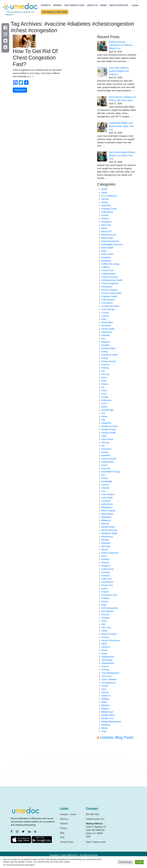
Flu (103, 387)
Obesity (105, 563)
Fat (103, 371)
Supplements (108, 657)
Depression (107, 332)
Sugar (104, 653)
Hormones (106, 449)
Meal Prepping (108, 511)
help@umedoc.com (95, 819)
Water (104, 702)
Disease (105, 345)
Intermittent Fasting (111, 472)
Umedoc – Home (68, 814)
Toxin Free (106, 676)
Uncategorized (108, 683)
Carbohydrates (108, 274)
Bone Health (107, 248)
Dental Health (108, 329)
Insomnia (106, 468)
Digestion (106, 342)
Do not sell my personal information (19, 865)
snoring (105, 637)
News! (104, 5)
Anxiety (105, 215)
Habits (104, 416)
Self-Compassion (110, 608)
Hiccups (105, 442)
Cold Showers (108, 300)
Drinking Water (108, 348)
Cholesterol (107, 287)
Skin (103, 624)
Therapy (105, 670)
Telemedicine (108, 663)
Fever (104, 378)
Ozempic (106, 572)
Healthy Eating (108, 429)
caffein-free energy (110, 264)
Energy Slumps (109, 361)
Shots (104, 621)
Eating (104, 352)
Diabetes (106, 335)
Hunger (105, 452)
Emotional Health (110, 355)
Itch (103, 475)
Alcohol (105, 199)
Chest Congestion (110, 283)
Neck (104, 556)
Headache (106, 423)
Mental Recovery (109, 530)
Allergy (105, 202)
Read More (20, 90)
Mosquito (106, 543)
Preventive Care (109, 595)
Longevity (106, 501)
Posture (105, 592)
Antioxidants (107, 212)
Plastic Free (107, 585)
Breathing (106, 261)
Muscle (105, 550)
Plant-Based (107, 582)
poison (105, 589)
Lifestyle (105, 488)
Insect (104, 465)
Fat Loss (105, 374)
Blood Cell (106, 231)
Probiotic (106, 598)
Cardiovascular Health (112, 280)
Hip (103, 446)
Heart (104, 436)
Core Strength (108, 309)
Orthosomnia (108, 569)
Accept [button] (139, 862)
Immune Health (109, 459)
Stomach (106, 647)
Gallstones (107, 400)
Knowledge (107, 481)
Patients (46, 5)
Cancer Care (108, 270)
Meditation (106, 517)
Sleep (104, 631)
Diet (103, 339)
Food (104, 391)
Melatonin (106, 520)
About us (64, 819)
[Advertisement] (117, 764)
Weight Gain (107, 712)
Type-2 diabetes (109, 679)
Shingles (105, 618)
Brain (104, 251)
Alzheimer (106, 206)
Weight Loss (107, 718)
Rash (104, 605)
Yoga (104, 731)
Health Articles (119, 5)
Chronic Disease (109, 290)
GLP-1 (104, 404)
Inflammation (108, 462)
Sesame (105, 614)
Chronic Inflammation (112, 293)
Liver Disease (108, 494)
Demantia (106, 326)
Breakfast (106, 257)
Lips (103, 491)
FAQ (62, 837)
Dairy (104, 319)
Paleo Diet (106, 579)
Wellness (106, 725)
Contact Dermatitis (110, 306)
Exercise (105, 365)
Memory (105, 524)
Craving (105, 316)
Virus (104, 689)
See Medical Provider (55, 12)
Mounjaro (106, 546)
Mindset (105, 540)
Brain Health (107, 254)
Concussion (107, 303)
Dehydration (107, 322)
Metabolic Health (109, 533)
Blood (104, 228)
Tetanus (105, 666)
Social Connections (111, 640)
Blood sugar (107, 238)
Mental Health (108, 527)
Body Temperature (110, 241)
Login (135, 5)
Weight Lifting (108, 715)
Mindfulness (107, 537)
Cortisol (105, 313)
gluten (104, 407)
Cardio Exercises (110, 277)
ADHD (104, 189)
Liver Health (107, 498)
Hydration (106, 455)
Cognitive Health (109, 296)
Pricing (57, 5)
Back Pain (106, 225)
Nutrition (105, 559)
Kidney (105, 478)
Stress (104, 650)
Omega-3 (106, 566)
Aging (104, 193)
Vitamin (105, 692)
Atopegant (106, 222)
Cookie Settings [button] (125, 862)
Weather (105, 705)
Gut (103, 413)
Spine (104, 644)
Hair (103, 420)
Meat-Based (107, 514)
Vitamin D (106, 696)
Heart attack (107, 439)
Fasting (105, 368)
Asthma (105, 218)
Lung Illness (107, 504)
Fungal (105, 397)
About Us (92, 5)
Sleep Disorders (109, 634)
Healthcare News (110, 426)
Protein (105, 602)
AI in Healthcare (109, 196)
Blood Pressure (109, 235)
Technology (107, 660)
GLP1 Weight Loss (74, 5)
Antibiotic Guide (109, 209)
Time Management (110, 673)
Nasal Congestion (110, 553)
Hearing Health (109, 433)
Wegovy (105, 709)
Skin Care (106, 627)
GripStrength (108, 410)
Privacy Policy (67, 842)
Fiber (104, 381)
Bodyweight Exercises (112, 244)
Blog (62, 833)
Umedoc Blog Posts (117, 737)
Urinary (105, 686)
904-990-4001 (93, 814)
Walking (105, 699)
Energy (105, 358)
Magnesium (107, 507)
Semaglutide (107, 611)
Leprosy (105, 485)
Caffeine (105, 267)
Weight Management (111, 722)
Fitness (105, 384)
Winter (104, 728)
